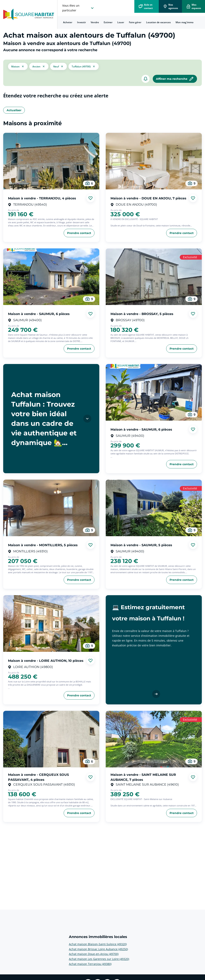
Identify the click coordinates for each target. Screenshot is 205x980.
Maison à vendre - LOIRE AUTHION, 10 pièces (46, 660)
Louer (121, 22)
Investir (81, 22)
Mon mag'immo (184, 22)
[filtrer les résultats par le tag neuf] (58, 66)
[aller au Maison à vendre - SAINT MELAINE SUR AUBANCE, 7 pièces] (154, 739)
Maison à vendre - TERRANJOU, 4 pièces (42, 198)
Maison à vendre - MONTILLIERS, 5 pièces (43, 545)
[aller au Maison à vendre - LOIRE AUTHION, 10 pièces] (51, 623)
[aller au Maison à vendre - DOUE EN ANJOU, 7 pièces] (154, 161)
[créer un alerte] (146, 79)
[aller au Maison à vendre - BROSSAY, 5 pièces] (154, 277)
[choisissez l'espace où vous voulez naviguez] (78, 8)
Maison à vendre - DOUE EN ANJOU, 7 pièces (148, 198)
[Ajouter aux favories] (90, 198)
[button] (18, 66)
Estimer (108, 22)
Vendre (95, 22)
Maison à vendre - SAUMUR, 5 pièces (141, 545)
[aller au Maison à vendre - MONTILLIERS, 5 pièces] (51, 508)
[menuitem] (68, 22)
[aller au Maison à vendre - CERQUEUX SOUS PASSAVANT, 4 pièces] (51, 739)
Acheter (68, 22)
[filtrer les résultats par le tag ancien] (39, 66)
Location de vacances (158, 22)
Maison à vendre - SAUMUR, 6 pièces (39, 314)
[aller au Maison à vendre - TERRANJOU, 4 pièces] (51, 161)
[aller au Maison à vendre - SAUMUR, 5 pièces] (154, 508)
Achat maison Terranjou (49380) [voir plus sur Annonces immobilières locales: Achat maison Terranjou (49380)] (90, 964)
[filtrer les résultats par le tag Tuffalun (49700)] (84, 66)
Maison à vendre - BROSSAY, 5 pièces (142, 314)
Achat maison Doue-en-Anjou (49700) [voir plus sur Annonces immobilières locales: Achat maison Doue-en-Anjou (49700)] (94, 954)
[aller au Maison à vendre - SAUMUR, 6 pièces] (51, 277)
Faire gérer (135, 22)
